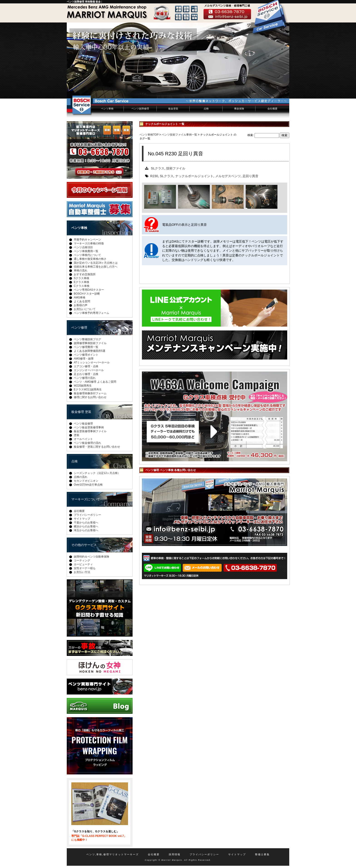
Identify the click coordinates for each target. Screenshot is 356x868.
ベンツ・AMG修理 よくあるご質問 (95, 382)
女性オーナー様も (85, 568)
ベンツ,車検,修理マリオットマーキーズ (112, 854)
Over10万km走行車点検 (88, 485)
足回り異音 (250, 176)
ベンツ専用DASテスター (89, 290)
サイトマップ (82, 519)
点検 (206, 109)
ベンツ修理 (79, 327)
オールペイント (83, 439)
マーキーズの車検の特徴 (89, 243)
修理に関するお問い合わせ (90, 397)
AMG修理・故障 (84, 359)
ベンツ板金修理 (83, 424)
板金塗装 (173, 109)
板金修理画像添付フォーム (90, 393)
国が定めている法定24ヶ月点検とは (96, 263)
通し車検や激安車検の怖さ (90, 259)
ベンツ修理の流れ (85, 378)
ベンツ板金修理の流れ (87, 443)
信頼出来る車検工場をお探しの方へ (96, 267)
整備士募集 (262, 854)
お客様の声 (81, 305)
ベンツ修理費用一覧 (86, 347)
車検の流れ (81, 270)
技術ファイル (176, 168)
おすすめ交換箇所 (85, 274)
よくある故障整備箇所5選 (90, 351)
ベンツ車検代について (87, 255)
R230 (154, 176)
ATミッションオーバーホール (92, 362)
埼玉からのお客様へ (86, 530)
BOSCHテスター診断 (87, 294)
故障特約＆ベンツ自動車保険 (91, 557)
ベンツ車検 (107, 109)
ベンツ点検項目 (83, 247)
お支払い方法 (82, 572)
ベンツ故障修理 (140, 109)
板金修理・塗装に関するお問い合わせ (97, 447)
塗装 (77, 435)
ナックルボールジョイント (194, 176)
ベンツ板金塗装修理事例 (89, 427)
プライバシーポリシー (87, 515)
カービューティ (83, 564)
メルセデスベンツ (228, 176)
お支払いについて (85, 309)
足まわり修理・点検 (86, 374)
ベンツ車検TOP (149, 135)
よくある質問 (82, 301)
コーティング (82, 560)
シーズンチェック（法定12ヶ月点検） (97, 473)
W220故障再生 (83, 386)
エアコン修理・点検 (86, 366)
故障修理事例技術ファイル (90, 343)
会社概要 (272, 109)
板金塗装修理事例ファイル (90, 431)
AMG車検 (80, 298)
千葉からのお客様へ (86, 523)
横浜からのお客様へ (86, 526)
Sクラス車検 (82, 278)
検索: (251, 135)
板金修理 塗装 (81, 412)
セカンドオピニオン (86, 481)
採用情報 (175, 854)
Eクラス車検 (82, 282)
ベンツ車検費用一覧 (86, 251)
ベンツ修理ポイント (86, 355)
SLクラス (158, 168)
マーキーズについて (86, 499)
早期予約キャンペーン (87, 240)
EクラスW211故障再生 (88, 389)
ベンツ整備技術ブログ (87, 339)
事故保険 (239, 109)
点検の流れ (81, 477)
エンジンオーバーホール (89, 370)
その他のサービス (84, 545)
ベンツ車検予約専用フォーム (91, 313)
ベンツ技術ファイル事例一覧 (179, 135)
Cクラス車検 (82, 286)
